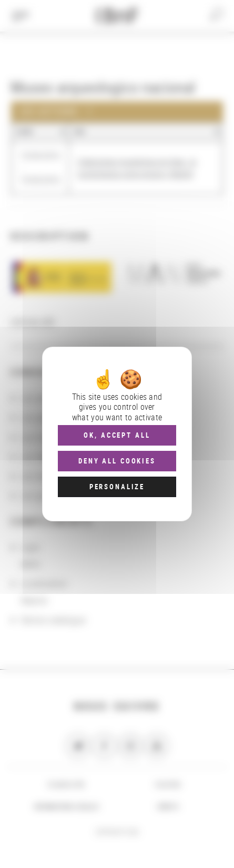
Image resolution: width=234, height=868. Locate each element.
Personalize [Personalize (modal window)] (117, 487)
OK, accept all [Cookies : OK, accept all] (117, 435)
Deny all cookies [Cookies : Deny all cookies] (117, 461)
